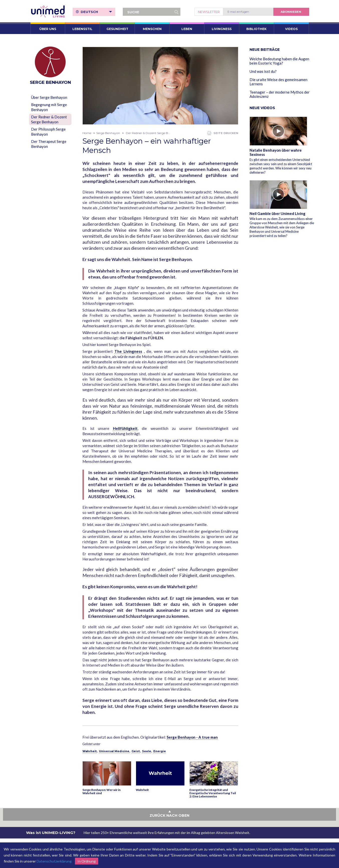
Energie (160, 751)
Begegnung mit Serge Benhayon (49, 107)
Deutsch (96, 12)
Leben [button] (187, 29)
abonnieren (291, 12)
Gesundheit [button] (117, 29)
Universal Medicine (114, 751)
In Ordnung (87, 861)
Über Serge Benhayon (49, 97)
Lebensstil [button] (82, 29)
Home (87, 133)
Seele (147, 751)
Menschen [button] (152, 29)
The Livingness (128, 351)
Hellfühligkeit (125, 428)
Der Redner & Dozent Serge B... (148, 133)
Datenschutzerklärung (54, 861)
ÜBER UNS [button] (48, 29)
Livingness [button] (222, 29)
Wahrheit (90, 751)
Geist (136, 751)
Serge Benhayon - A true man (192, 737)
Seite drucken (223, 133)
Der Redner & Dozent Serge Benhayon (49, 119)
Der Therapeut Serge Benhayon (49, 144)
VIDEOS (291, 29)
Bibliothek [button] (256, 29)
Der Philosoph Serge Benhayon (48, 132)
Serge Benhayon (108, 133)
